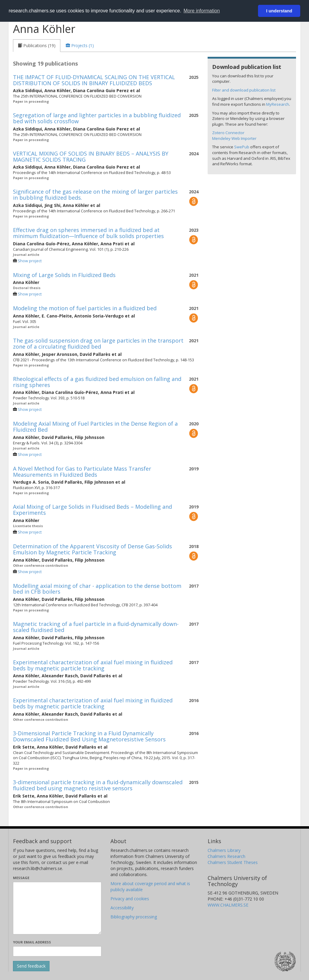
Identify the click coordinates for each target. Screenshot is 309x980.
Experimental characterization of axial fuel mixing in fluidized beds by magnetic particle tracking (93, 665)
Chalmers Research (226, 856)
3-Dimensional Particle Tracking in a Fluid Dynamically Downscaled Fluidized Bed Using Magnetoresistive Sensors (89, 736)
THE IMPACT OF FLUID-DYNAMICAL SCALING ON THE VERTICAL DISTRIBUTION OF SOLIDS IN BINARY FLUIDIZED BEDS (94, 80)
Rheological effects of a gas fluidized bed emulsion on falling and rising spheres (97, 382)
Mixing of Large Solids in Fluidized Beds (64, 275)
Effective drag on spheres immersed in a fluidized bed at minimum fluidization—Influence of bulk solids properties (88, 233)
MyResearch (278, 104)
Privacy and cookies (130, 899)
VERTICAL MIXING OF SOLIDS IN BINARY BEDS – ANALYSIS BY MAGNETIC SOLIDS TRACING (91, 156)
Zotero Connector (228, 133)
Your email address (32, 942)
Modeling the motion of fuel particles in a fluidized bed (85, 308)
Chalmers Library (224, 850)
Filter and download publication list (244, 90)
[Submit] (31, 966)
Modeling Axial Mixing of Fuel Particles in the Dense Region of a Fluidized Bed (95, 427)
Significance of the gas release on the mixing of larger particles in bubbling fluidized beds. (95, 195)
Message (21, 878)
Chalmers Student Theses (233, 862)
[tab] (37, 46)
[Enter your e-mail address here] (57, 951)
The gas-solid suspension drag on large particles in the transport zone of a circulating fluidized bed (98, 343)
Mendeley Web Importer (234, 138)
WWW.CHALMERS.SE (228, 905)
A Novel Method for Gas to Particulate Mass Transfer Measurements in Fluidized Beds (82, 472)
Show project (30, 261)
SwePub (242, 147)
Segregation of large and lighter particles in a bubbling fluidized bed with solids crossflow (97, 118)
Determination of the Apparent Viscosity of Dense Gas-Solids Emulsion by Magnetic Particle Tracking (92, 549)
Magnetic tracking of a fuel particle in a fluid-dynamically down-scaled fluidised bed (96, 627)
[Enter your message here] (57, 908)
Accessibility (122, 908)
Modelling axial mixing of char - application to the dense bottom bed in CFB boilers (97, 589)
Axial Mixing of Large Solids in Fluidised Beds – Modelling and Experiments (92, 510)
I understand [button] (279, 11)
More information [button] (202, 11)
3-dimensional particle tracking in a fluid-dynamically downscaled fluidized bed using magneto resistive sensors (98, 785)
